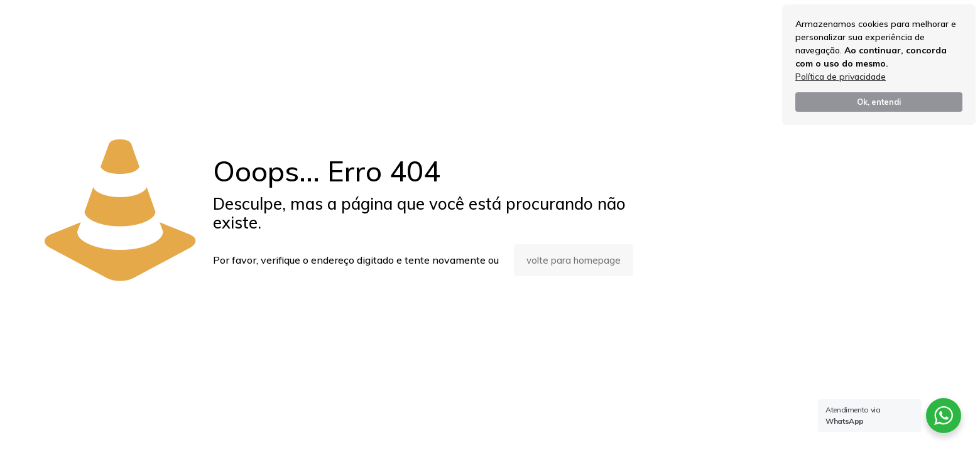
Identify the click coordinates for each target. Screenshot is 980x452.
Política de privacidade (841, 77)
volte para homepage (574, 260)
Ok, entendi (879, 102)
